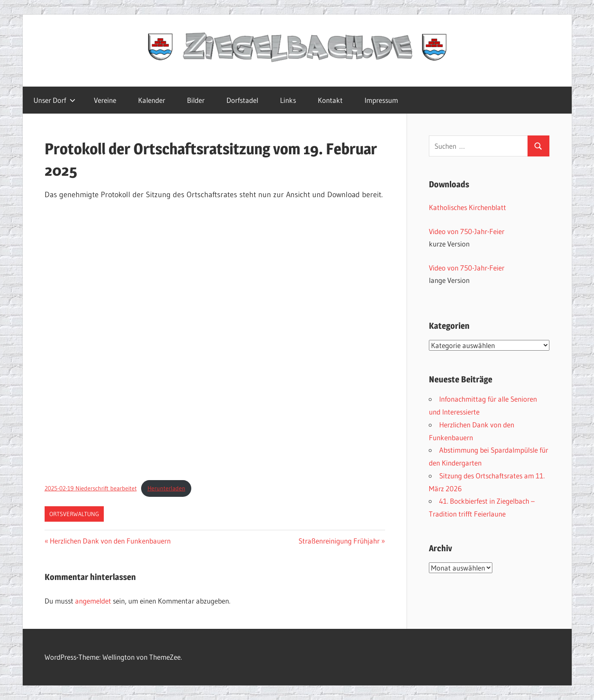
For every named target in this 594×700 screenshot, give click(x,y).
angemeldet (93, 601)
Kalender (152, 100)
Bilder (196, 100)
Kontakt (330, 100)
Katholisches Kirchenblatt (467, 207)
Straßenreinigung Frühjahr (339, 541)
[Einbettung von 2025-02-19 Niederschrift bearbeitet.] (215, 342)
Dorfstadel (242, 100)
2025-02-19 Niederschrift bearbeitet (91, 488)
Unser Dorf (54, 100)
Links (288, 100)
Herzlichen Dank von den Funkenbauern (110, 541)
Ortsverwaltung (74, 514)
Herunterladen (166, 488)
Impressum (381, 100)
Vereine (105, 100)
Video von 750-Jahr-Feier (467, 231)
